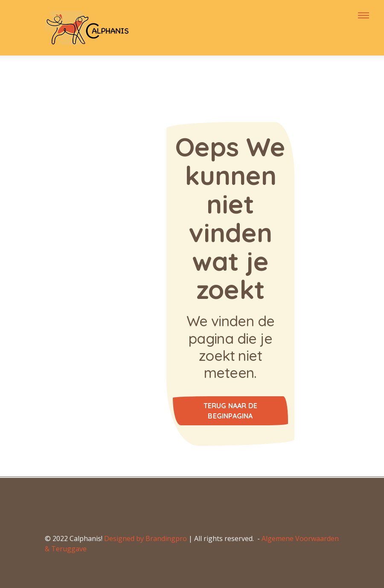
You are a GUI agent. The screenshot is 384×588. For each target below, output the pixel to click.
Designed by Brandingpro (145, 538)
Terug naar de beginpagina (231, 411)
